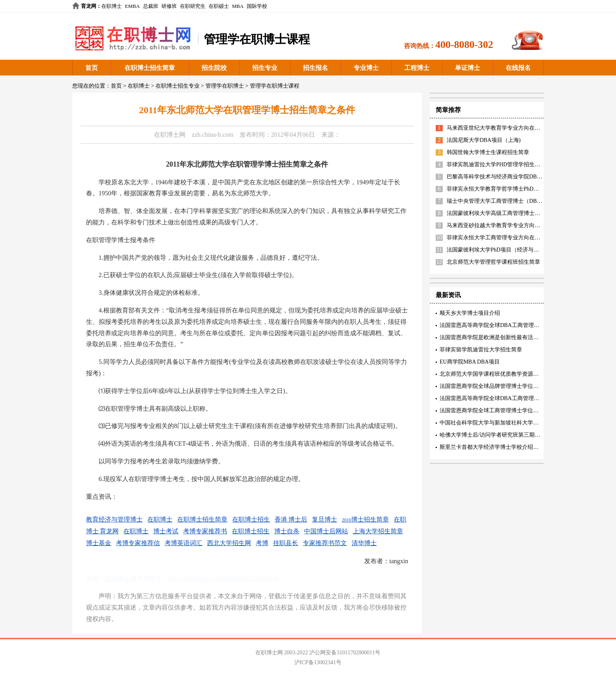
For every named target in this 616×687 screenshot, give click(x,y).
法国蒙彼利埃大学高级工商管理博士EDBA (498, 213)
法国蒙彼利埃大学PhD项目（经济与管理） (498, 250)
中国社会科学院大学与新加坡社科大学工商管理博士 (503, 423)
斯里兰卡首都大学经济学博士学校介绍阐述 (492, 447)
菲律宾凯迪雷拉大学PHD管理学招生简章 (496, 164)
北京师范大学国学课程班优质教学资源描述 (492, 374)
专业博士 (366, 68)
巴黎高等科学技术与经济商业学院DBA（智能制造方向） (516, 177)
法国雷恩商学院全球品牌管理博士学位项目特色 (497, 386)
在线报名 (518, 68)
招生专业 (265, 68)
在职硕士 (219, 6)
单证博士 (467, 68)
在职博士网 (170, 135)
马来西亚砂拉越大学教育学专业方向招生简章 (502, 225)
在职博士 (112, 6)
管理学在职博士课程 (275, 86)
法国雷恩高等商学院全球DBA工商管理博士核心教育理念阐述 (514, 398)
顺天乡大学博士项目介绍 (470, 313)
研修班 (169, 6)
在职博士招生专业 (178, 86)
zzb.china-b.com (213, 135)
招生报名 (315, 68)
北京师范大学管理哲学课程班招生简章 (493, 262)
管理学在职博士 (225, 86)
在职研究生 (193, 6)
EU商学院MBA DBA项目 (470, 362)
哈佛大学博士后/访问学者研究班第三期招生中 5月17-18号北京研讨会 (523, 435)
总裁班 (151, 6)
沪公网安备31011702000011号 (345, 653)
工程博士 (417, 68)
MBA (238, 6)
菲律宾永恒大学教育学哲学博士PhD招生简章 (501, 189)
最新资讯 (448, 295)
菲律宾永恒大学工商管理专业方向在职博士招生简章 (510, 238)
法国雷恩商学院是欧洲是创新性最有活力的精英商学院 (506, 337)
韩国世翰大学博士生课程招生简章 (488, 152)
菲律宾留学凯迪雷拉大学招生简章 (481, 350)
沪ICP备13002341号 (318, 662)
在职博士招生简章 (150, 68)
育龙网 (89, 6)
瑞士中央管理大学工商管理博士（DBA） (497, 201)
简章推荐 (448, 110)
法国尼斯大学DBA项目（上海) (484, 140)
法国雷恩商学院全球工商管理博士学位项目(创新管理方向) (510, 411)
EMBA (132, 6)
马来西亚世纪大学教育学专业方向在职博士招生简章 (510, 128)
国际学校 (257, 6)
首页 (92, 68)
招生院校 (214, 68)
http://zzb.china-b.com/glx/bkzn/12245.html (223, 578)
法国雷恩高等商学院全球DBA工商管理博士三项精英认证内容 (514, 325)
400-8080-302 (464, 45)
